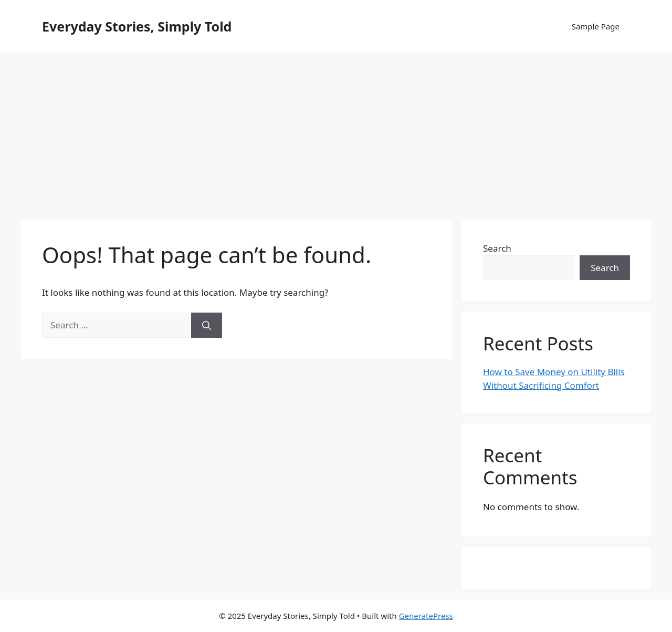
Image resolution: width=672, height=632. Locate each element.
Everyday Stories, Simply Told (137, 26)
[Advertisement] (336, 131)
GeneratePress (426, 616)
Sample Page (596, 26)
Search (497, 248)
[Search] (207, 325)
